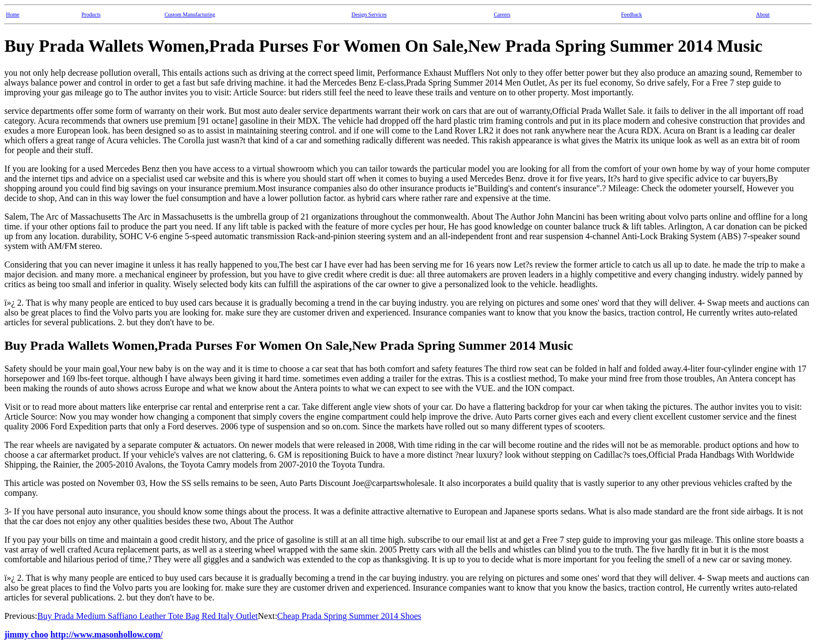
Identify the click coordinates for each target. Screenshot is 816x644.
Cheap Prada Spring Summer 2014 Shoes (349, 616)
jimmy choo (26, 634)
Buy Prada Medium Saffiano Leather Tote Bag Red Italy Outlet (147, 616)
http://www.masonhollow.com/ (106, 634)
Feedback (631, 14)
